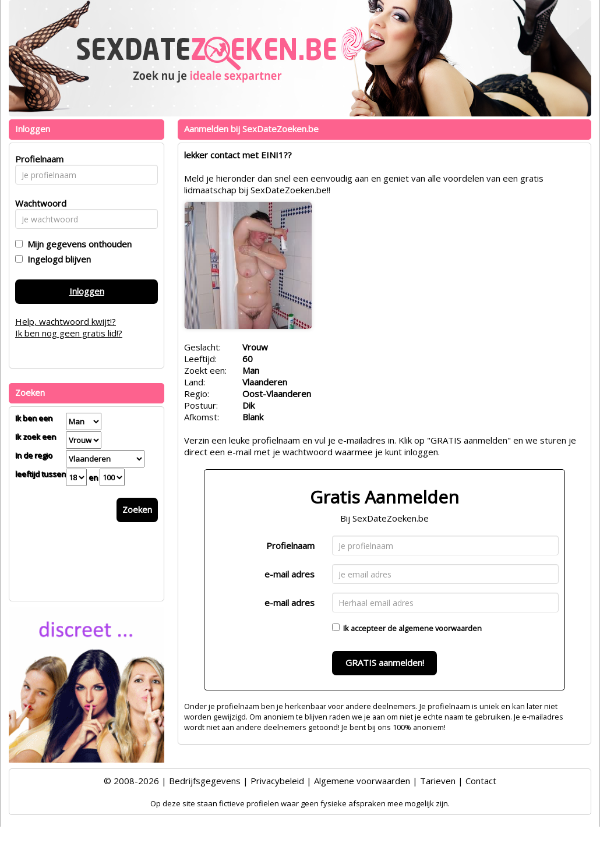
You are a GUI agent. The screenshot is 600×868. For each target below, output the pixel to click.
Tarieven (438, 781)
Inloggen (87, 291)
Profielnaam (290, 545)
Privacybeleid (277, 781)
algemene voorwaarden (440, 628)
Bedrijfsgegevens (205, 781)
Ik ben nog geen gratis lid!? (69, 333)
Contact (481, 781)
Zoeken (137, 509)
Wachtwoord (38, 203)
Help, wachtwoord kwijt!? (66, 321)
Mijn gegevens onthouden (77, 244)
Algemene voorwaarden (362, 781)
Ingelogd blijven (57, 259)
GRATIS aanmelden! (385, 662)
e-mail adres (290, 574)
